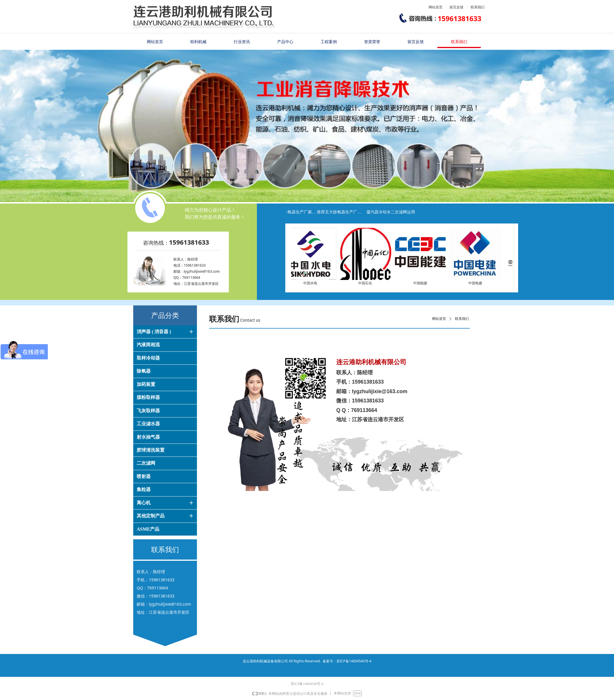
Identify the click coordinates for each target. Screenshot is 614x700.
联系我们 (462, 319)
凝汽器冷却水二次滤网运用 (394, 212)
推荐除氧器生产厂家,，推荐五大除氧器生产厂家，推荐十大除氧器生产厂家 (322, 212)
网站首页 (439, 319)
